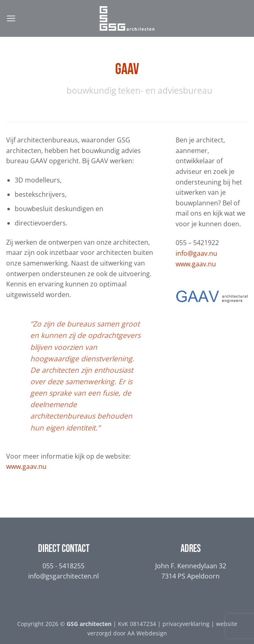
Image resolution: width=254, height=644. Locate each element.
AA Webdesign (147, 633)
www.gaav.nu (26, 466)
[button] (11, 18)
